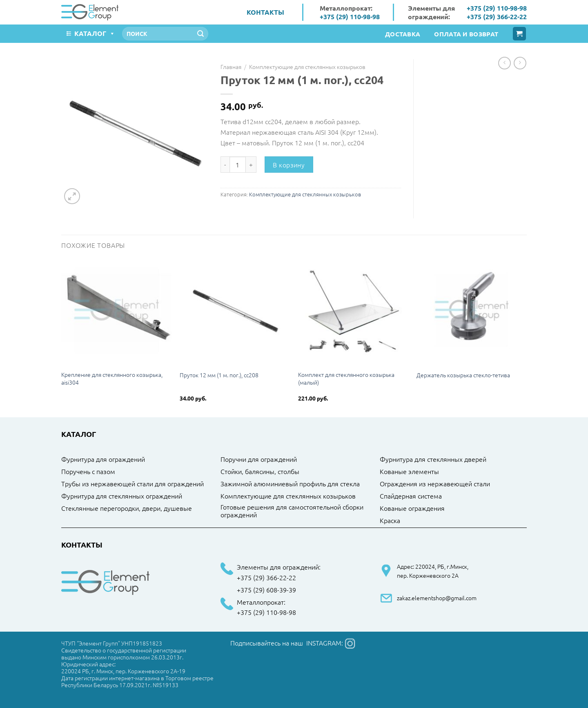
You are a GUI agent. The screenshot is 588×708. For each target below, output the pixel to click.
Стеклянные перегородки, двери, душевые (127, 508)
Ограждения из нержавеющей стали (435, 484)
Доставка (403, 34)
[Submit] (200, 34)
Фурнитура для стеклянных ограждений (122, 496)
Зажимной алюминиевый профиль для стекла (290, 484)
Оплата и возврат (466, 34)
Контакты (265, 12)
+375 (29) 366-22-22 (497, 17)
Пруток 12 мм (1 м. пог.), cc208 (219, 375)
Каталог (95, 33)
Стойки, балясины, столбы (260, 472)
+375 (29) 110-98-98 (350, 17)
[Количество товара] (238, 165)
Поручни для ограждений (259, 459)
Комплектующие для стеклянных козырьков (307, 67)
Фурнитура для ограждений (103, 459)
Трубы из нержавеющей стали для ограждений (133, 484)
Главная (231, 67)
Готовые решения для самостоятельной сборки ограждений (292, 511)
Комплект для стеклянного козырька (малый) (346, 378)
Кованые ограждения (412, 508)
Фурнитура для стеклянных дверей (433, 459)
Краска (390, 521)
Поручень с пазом (88, 472)
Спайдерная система (411, 496)
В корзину (289, 165)
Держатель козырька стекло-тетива (463, 375)
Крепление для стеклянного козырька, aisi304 (112, 378)
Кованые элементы (409, 472)
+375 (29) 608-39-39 (266, 590)
